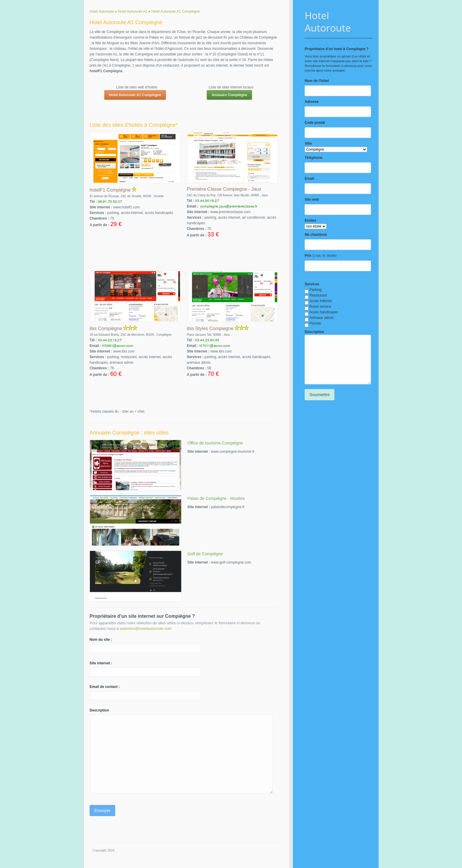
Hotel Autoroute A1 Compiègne (135, 95)
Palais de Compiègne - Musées (216, 498)
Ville (308, 144)
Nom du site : (101, 640)
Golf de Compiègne (205, 554)
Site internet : (101, 663)
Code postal (315, 123)
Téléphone (313, 158)
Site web (312, 200)
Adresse (312, 102)
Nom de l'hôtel (317, 81)
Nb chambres (316, 235)
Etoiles (310, 220)
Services (312, 284)
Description (314, 332)
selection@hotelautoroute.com (146, 629)
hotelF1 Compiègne (110, 190)
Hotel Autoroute (328, 22)
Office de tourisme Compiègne (215, 443)
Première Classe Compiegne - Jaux (224, 189)
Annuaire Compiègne (229, 95)
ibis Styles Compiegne (210, 328)
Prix (308, 256)
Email (309, 179)
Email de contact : (105, 687)
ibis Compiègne (106, 328)
